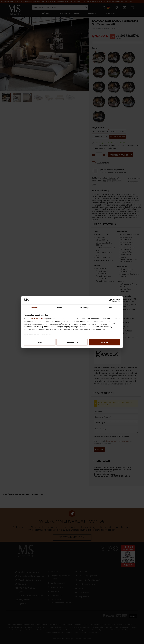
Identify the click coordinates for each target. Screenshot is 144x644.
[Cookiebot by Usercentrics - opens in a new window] (110, 300)
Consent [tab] (34, 308)
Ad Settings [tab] (85, 308)
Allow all (104, 342)
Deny (40, 342)
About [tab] (110, 308)
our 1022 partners (38, 319)
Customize (72, 342)
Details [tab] (59, 308)
